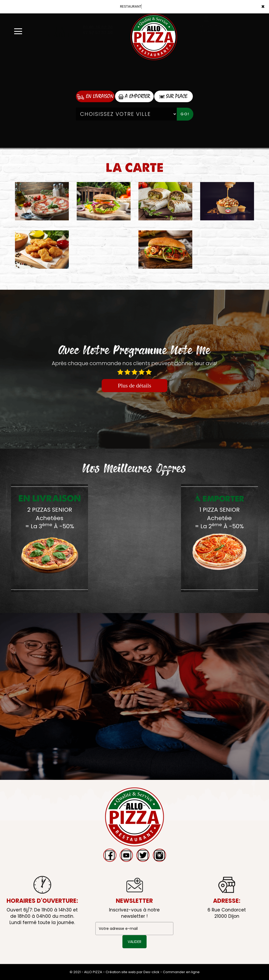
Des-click (151, 972)
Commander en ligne (181, 972)
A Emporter (134, 96)
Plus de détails (134, 385)
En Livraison (95, 96)
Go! (185, 114)
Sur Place (173, 96)
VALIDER (134, 942)
